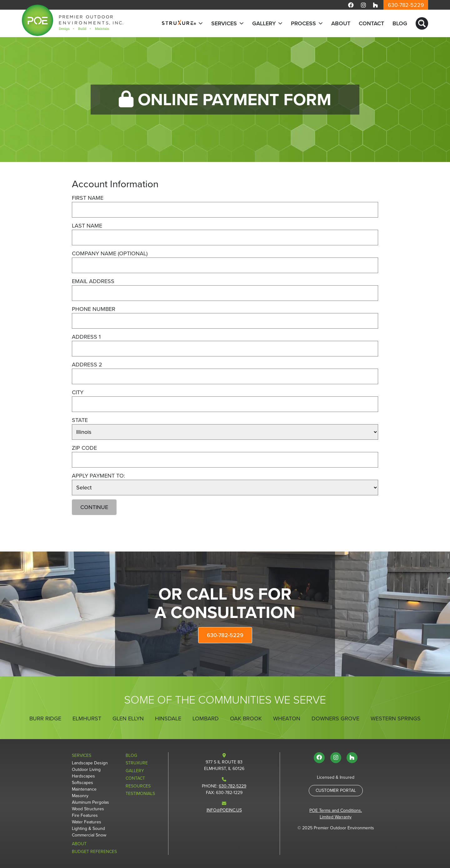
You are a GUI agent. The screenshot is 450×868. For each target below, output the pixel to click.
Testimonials (140, 794)
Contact (371, 23)
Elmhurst (87, 718)
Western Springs (396, 718)
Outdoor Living (86, 770)
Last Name (87, 226)
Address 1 (86, 337)
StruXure (137, 763)
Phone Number (94, 309)
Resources (138, 786)
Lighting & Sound (88, 829)
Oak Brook (246, 718)
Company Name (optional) (110, 253)
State (80, 420)
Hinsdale (168, 718)
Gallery (264, 23)
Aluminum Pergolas (90, 802)
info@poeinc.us (224, 810)
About (341, 23)
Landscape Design (90, 763)
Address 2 (87, 365)
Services (224, 23)
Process (303, 23)
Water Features (87, 822)
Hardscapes (83, 776)
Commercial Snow (89, 835)
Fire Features (85, 815)
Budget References (94, 852)
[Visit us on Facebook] (351, 5)
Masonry (80, 796)
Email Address (93, 281)
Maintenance (84, 789)
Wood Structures (88, 809)
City (78, 392)
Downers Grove (335, 718)
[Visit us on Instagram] (363, 5)
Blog (400, 23)
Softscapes (82, 783)
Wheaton (287, 718)
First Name (88, 198)
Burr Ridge (45, 718)
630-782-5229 (406, 5)
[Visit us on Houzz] (375, 5)
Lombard (206, 718)
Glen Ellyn (128, 718)
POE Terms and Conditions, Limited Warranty (336, 814)
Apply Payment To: (98, 476)
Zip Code (84, 448)
